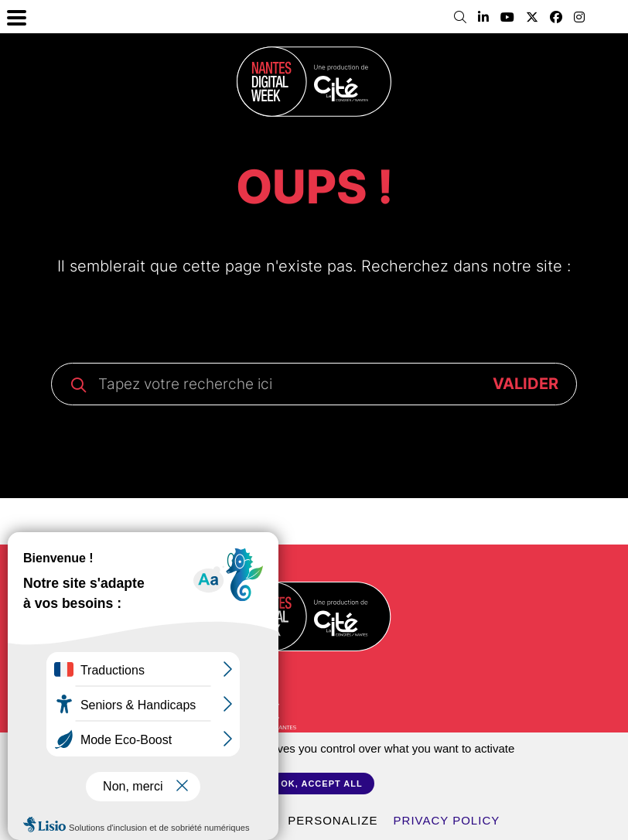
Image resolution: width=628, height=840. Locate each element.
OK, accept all (321, 784)
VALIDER (526, 384)
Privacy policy (447, 820)
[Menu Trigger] (17, 17)
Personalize (333, 820)
